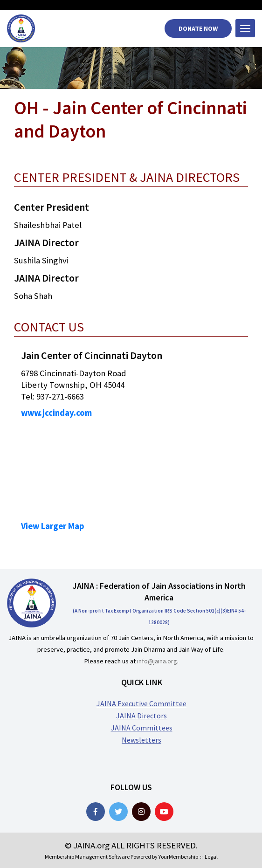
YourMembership (178, 857)
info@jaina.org (157, 661)
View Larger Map (53, 526)
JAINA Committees (142, 728)
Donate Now (198, 28)
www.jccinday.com (56, 413)
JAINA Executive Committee (141, 703)
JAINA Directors (141, 716)
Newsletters (141, 740)
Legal (211, 857)
